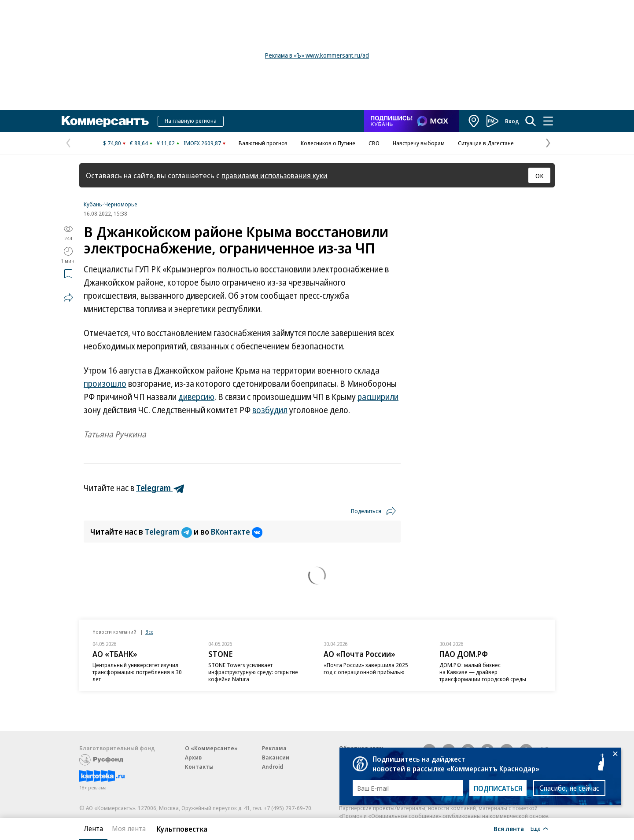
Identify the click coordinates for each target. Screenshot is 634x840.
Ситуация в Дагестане (486, 143)
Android (273, 767)
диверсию (196, 397)
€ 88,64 (139, 143)
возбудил (270, 410)
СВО (374, 143)
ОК (540, 176)
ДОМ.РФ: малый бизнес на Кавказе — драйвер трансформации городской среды (483, 672)
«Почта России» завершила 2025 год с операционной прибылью (366, 668)
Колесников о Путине (328, 143)
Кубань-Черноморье (111, 204)
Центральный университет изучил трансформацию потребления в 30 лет (137, 672)
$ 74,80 (112, 143)
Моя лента (129, 829)
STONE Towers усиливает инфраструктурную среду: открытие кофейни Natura (253, 672)
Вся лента (509, 829)
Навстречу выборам (419, 143)
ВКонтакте (237, 532)
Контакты (199, 767)
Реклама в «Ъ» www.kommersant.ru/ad (317, 55)
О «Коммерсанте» (211, 748)
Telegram (169, 532)
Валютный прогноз (263, 143)
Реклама (274, 748)
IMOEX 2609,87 (202, 143)
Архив (193, 757)
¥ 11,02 (166, 143)
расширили (378, 397)
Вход (512, 121)
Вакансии (276, 757)
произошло (105, 384)
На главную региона (191, 121)
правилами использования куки (275, 175)
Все (149, 632)
